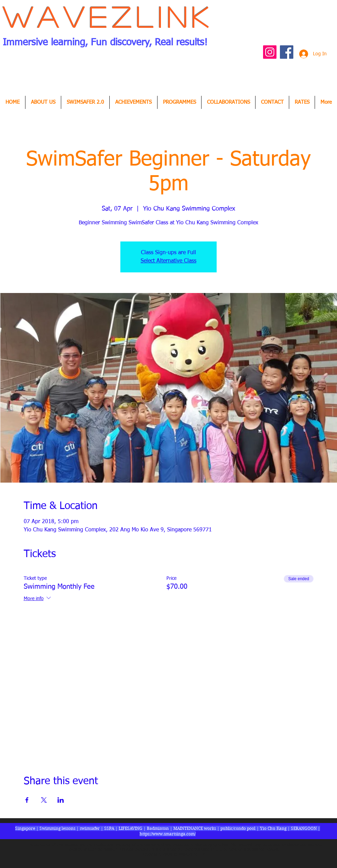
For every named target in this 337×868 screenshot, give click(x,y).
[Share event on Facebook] (27, 800)
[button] (133, 102)
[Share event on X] (44, 800)
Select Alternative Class (168, 261)
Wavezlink (108, 17)
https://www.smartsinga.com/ (168, 834)
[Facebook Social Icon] (287, 52)
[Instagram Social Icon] (270, 52)
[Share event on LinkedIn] (61, 800)
